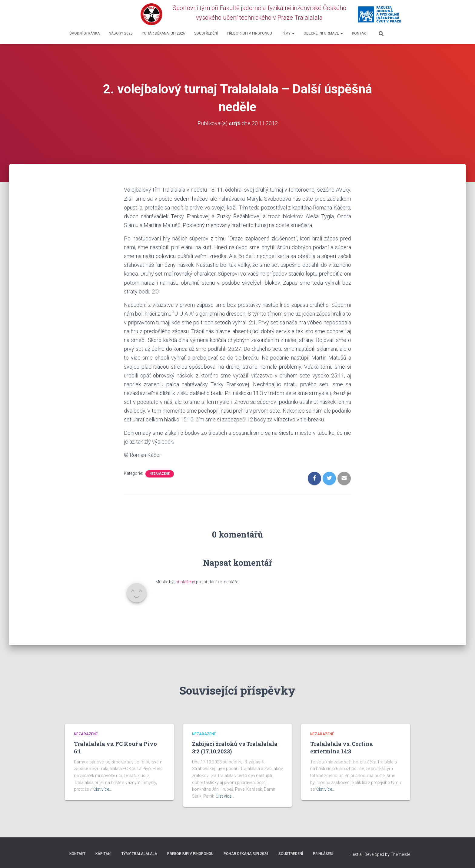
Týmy (288, 33)
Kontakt (360, 33)
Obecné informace (323, 33)
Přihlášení (323, 854)
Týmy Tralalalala (139, 854)
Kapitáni (103, 854)
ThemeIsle (400, 854)
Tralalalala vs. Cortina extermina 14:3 (342, 747)
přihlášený (185, 582)
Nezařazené (160, 474)
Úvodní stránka (85, 33)
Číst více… (103, 789)
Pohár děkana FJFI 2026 (163, 33)
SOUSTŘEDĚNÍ (206, 33)
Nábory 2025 (121, 33)
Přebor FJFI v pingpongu (249, 33)
